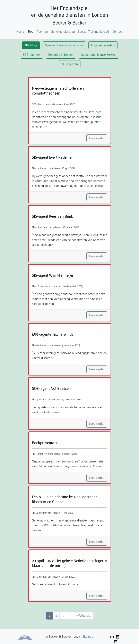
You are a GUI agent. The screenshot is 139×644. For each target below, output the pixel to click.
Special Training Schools (94, 32)
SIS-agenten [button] (70, 64)
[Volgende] (83, 616)
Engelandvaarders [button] (103, 45)
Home (20, 32)
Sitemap (88, 637)
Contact (118, 32)
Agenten (42, 32)
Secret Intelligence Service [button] (99, 55)
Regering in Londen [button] (61, 55)
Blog (30, 32)
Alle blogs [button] (31, 45)
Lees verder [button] (97, 138)
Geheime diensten (63, 32)
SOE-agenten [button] (32, 55)
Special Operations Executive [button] (64, 45)
